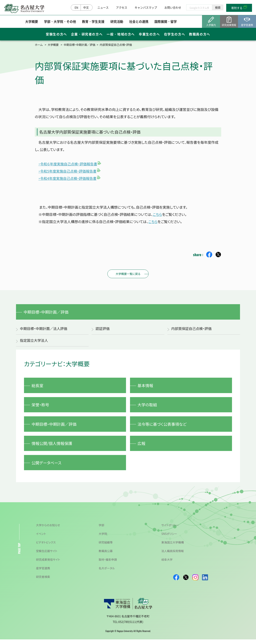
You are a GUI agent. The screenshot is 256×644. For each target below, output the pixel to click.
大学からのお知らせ (48, 530)
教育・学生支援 (93, 22)
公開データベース (47, 467)
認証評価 (103, 329)
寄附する (237, 8)
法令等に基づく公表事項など (163, 427)
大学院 (103, 538)
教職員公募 (106, 555)
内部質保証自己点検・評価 (192, 329)
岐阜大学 (167, 564)
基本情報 (146, 387)
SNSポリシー (169, 538)
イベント (41, 538)
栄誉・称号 (41, 407)
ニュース (103, 8)
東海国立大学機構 (173, 547)
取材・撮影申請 (108, 564)
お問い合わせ (173, 8)
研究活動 (117, 22)
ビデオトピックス (46, 547)
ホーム (39, 45)
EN (76, 8)
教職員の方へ (200, 34)
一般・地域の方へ (121, 34)
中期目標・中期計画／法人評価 (44, 329)
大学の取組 (148, 407)
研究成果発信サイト (48, 564)
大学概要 (32, 22)
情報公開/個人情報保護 (53, 447)
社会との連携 (139, 22)
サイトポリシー (170, 530)
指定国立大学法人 (34, 341)
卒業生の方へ (149, 34)
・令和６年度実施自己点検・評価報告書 (69, 164)
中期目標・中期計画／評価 (80, 45)
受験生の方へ (56, 34)
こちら (157, 214)
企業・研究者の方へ (87, 34)
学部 (101, 530)
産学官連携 (43, 573)
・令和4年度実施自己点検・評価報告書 (68, 178)
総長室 (38, 387)
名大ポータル (107, 573)
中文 (86, 8)
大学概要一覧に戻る (128, 274)
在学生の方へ (175, 34)
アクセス (122, 8)
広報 (142, 447)
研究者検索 (43, 581)
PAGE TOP (19, 553)
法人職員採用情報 (173, 555)
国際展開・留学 (166, 22)
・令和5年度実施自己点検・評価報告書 (68, 171)
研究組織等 (106, 547)
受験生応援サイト (47, 555)
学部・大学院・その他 (60, 22)
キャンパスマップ (146, 8)
